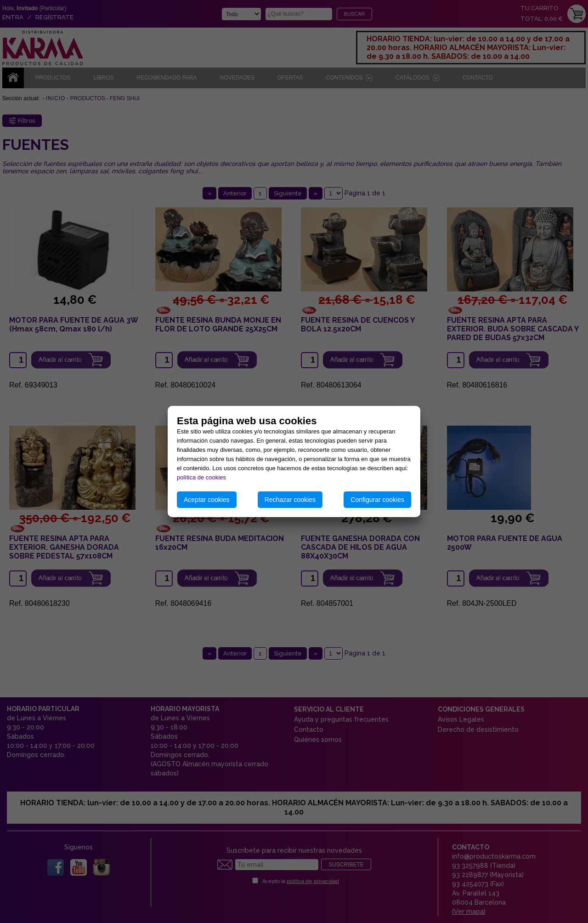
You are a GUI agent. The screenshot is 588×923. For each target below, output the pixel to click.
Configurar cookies (377, 500)
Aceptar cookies (207, 500)
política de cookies (201, 477)
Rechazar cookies (290, 500)
